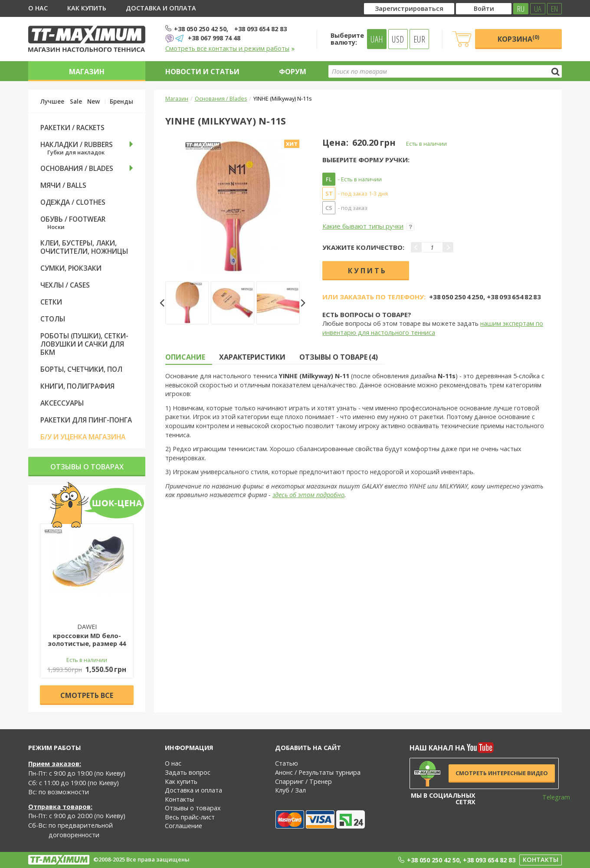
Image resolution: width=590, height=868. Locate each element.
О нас (38, 8)
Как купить (87, 8)
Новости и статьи (202, 72)
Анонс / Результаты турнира (318, 772)
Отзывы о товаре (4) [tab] (339, 357)
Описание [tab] (185, 357)
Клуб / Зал (290, 790)
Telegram (551, 797)
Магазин (87, 72)
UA (538, 9)
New (93, 102)
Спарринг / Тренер (303, 781)
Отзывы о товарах (87, 467)
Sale (76, 102)
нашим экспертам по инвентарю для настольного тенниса (433, 328)
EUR (419, 39)
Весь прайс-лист (190, 817)
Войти (484, 8)
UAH (377, 39)
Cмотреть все (87, 695)
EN (554, 9)
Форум (293, 72)
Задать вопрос (188, 772)
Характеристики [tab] (252, 357)
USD (398, 39)
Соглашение (184, 826)
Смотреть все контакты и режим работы (230, 48)
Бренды (121, 102)
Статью (287, 763)
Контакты (179, 799)
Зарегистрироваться (409, 8)
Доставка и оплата (161, 8)
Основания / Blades (221, 98)
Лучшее (52, 102)
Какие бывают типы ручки (368, 226)
